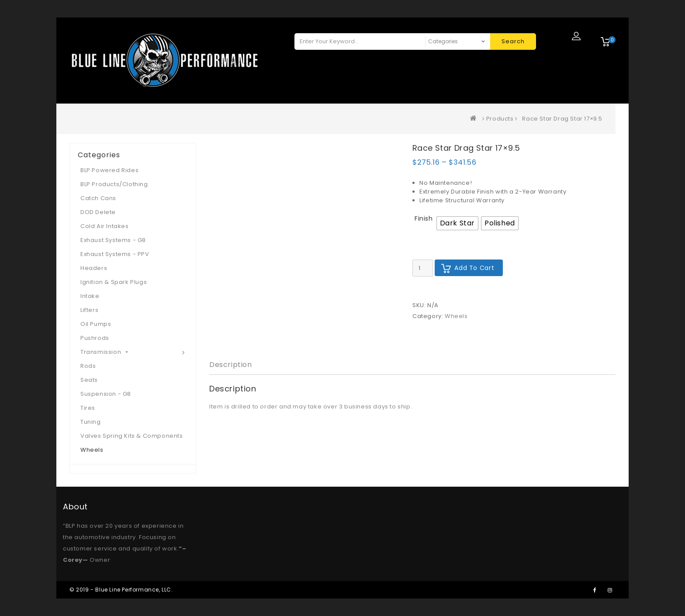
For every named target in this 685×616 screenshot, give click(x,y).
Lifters (89, 310)
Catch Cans (98, 198)
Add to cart (474, 268)
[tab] (231, 365)
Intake (90, 296)
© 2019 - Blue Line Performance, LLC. (121, 590)
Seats (89, 380)
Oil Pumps (96, 324)
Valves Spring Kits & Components (132, 436)
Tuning (91, 422)
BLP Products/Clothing (114, 184)
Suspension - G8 (106, 394)
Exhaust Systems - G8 (113, 240)
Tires (88, 408)
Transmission (105, 352)
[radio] (457, 223)
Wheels (456, 316)
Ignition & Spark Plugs (114, 282)
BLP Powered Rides (109, 170)
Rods (88, 366)
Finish (424, 219)
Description (231, 365)
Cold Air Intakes (105, 226)
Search (513, 41)
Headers (94, 268)
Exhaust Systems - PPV (115, 254)
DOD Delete (98, 212)
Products (500, 119)
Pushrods (95, 338)
